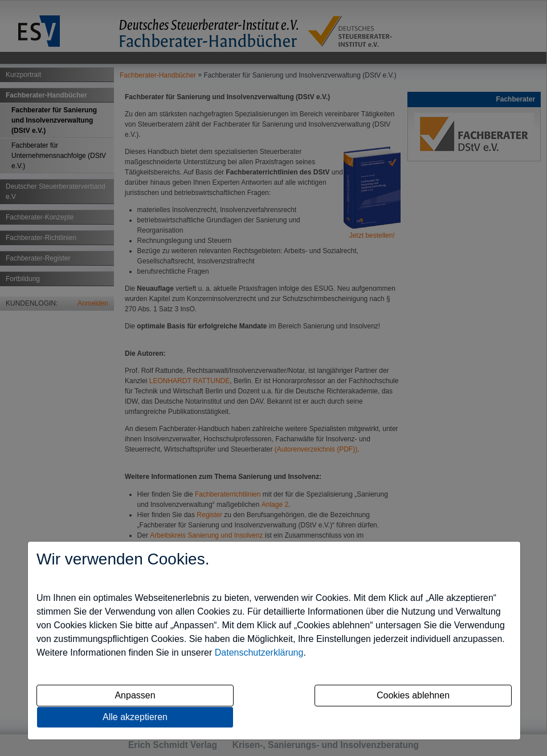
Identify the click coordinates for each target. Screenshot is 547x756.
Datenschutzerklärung (259, 653)
